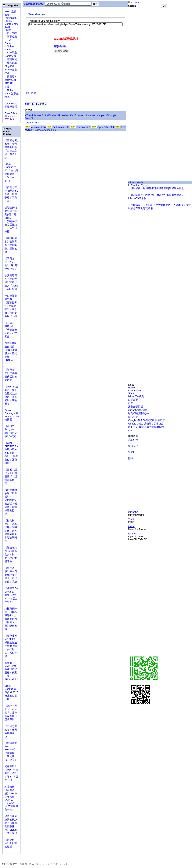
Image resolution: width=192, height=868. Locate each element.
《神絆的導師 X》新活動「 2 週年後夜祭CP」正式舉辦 (11, 713)
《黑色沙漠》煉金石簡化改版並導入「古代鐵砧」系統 (11, 575)
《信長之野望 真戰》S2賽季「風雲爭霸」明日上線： (11, 194)
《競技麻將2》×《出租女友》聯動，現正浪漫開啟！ (11, 554)
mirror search (135, 182)
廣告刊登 (133, 417)
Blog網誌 (9, 66)
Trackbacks (36, 14)
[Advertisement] (160, 40)
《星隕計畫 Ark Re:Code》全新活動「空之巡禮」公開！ (11, 751)
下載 (7, 87)
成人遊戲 (11, 63)
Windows (10, 116)
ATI (27, 115)
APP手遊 (11, 52)
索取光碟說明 (136, 407)
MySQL (29, 130)
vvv (130, 430)
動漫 (8, 30)
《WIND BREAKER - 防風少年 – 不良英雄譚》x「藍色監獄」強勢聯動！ (11, 453)
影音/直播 (11, 33)
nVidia (33, 115)
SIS (44, 115)
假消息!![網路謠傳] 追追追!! (10, 80)
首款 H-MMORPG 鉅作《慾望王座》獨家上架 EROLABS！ (12, 671)
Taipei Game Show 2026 (11, 24)
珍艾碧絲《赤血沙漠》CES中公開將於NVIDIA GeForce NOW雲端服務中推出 (11, 798)
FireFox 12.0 (83, 127)
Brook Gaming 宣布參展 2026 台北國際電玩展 (11, 692)
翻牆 (131, 458)
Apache (46, 130)
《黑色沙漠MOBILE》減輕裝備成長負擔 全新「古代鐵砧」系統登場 (11, 646)
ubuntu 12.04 (38, 127)
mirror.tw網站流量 (138, 410)
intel (39, 115)
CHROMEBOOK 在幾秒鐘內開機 (146, 427)
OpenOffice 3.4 (106, 127)
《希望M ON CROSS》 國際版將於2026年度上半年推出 (11, 595)
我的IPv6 (133, 440)
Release (31, 93)
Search (133, 3)
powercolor (83, 115)
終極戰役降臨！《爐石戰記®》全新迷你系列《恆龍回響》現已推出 (11, 619)
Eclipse (38, 130)
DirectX (29, 118)
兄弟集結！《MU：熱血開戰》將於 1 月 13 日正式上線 (11, 773)
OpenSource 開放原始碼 (11, 103)
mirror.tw (133, 512)
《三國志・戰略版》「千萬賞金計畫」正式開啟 (11, 330)
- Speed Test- (32, 123)
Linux (54, 130)
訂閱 (131, 403)
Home (131, 388)
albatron (94, 115)
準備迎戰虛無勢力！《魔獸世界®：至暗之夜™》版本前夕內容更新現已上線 (11, 306)
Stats (131, 393)
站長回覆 (133, 400)
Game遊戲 (10, 56)
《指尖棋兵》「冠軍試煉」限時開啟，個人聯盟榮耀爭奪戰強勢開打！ (11, 531)
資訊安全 (133, 446)
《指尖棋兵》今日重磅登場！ (11, 843)
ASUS (73, 115)
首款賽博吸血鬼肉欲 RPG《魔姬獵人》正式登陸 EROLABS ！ (11, 353)
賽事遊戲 (11, 37)
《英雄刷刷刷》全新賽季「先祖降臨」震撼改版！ (11, 245)
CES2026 (11, 18)
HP (59, 115)
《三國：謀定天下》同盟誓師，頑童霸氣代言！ (11, 476)
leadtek (65, 115)
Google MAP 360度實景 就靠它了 (146, 420)
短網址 (132, 452)
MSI (49, 115)
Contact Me (134, 390)
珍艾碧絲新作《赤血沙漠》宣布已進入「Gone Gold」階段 (11, 282)
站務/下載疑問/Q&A (139, 413)
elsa (54, 115)
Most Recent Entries (7, 131)
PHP (123, 127)
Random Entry (137, 185)
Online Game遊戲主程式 (12, 94)
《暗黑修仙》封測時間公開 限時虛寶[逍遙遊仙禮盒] (156, 188)
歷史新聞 (9, 119)
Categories (11, 5)
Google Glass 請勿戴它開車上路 (146, 424)
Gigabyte (111, 115)
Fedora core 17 (61, 127)
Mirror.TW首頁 (136, 396)
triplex (102, 115)
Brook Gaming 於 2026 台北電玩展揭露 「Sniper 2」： (11, 172)
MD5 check (31, 104)
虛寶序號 (11, 59)
